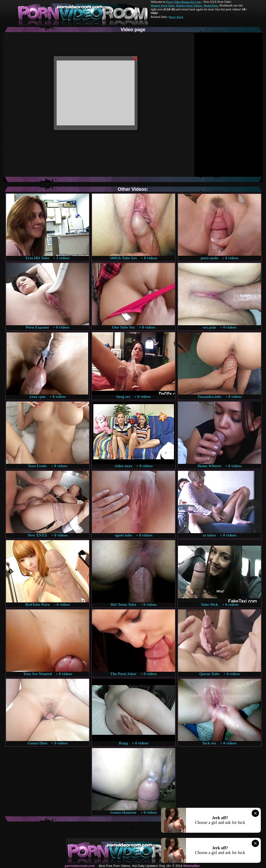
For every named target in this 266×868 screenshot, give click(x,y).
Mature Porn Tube (163, 5)
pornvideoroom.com (80, 866)
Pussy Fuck (176, 17)
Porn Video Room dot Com (184, 2)
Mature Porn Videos (189, 5)
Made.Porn (211, 5)
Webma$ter (191, 866)
